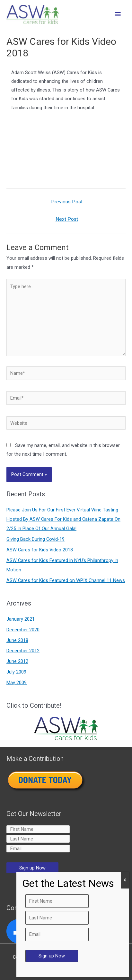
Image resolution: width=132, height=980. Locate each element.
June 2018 (17, 640)
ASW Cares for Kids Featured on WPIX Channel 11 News (66, 580)
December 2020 (23, 630)
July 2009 (16, 672)
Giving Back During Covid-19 (35, 539)
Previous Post (67, 202)
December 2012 (23, 651)
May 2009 (17, 683)
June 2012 (17, 661)
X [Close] (125, 880)
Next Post (67, 219)
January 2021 (21, 619)
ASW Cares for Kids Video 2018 (40, 550)
